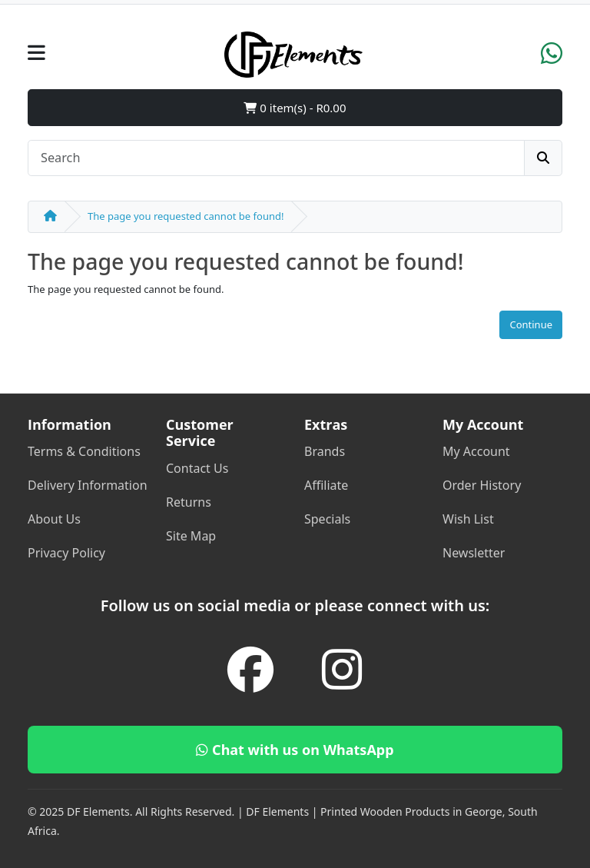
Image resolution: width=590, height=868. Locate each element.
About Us (54, 519)
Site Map (191, 536)
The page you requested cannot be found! (186, 216)
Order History (482, 485)
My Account (476, 451)
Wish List (468, 519)
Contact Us (197, 468)
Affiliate (326, 485)
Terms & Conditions (84, 451)
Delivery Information (88, 485)
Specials (327, 519)
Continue (531, 324)
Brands (325, 451)
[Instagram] (342, 669)
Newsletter (474, 553)
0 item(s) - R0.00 (295, 108)
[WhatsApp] (552, 58)
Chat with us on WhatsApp (295, 750)
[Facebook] (250, 669)
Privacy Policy (66, 553)
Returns (189, 502)
